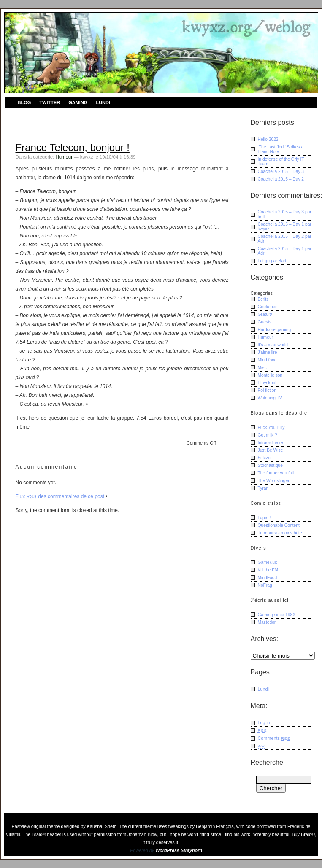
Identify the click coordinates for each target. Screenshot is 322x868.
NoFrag (265, 585)
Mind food (267, 360)
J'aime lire (268, 352)
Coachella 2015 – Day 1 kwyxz (285, 226)
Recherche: (268, 762)
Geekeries (268, 307)
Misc (262, 368)
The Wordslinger (274, 481)
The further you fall (276, 473)
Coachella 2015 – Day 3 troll (285, 214)
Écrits (263, 299)
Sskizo (264, 458)
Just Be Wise (271, 450)
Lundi (103, 102)
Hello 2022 (268, 139)
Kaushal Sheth (102, 826)
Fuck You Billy (271, 427)
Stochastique (270, 465)
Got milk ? (268, 435)
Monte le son (270, 375)
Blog (24, 102)
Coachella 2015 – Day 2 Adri (285, 239)
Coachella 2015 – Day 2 (281, 179)
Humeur (64, 157)
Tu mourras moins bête (280, 533)
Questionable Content (279, 525)
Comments (274, 738)
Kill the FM (268, 570)
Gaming (78, 102)
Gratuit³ (265, 314)
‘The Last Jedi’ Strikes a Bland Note (281, 149)
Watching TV (270, 398)
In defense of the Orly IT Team (281, 162)
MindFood (268, 578)
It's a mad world (273, 345)
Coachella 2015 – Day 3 (281, 171)
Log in (264, 722)
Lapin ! (264, 518)
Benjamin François (215, 826)
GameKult (268, 562)
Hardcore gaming (275, 330)
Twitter (50, 102)
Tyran (263, 488)
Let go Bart (272, 261)
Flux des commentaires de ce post (60, 496)
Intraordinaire (271, 443)
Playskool (267, 383)
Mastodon (267, 622)
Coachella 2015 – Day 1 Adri (285, 251)
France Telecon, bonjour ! (73, 147)
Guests (265, 322)
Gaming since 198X (277, 615)
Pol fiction (267, 390)
